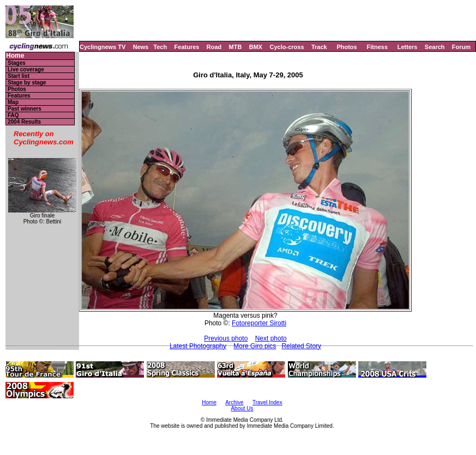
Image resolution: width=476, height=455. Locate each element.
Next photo (271, 338)
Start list (19, 76)
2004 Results (24, 122)
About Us (242, 408)
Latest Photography (198, 346)
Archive (234, 402)
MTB (236, 47)
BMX (256, 47)
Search (435, 47)
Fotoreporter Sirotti (259, 323)
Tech (160, 47)
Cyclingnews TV (103, 47)
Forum (461, 47)
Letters (408, 47)
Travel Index (267, 402)
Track (319, 47)
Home (15, 56)
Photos (347, 47)
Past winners (25, 109)
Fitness (377, 47)
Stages (17, 63)
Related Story (301, 346)
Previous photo (226, 338)
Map (13, 102)
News (141, 47)
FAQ (13, 115)
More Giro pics (255, 346)
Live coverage (26, 69)
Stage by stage (27, 83)
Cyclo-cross (287, 47)
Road (214, 47)
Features (187, 47)
